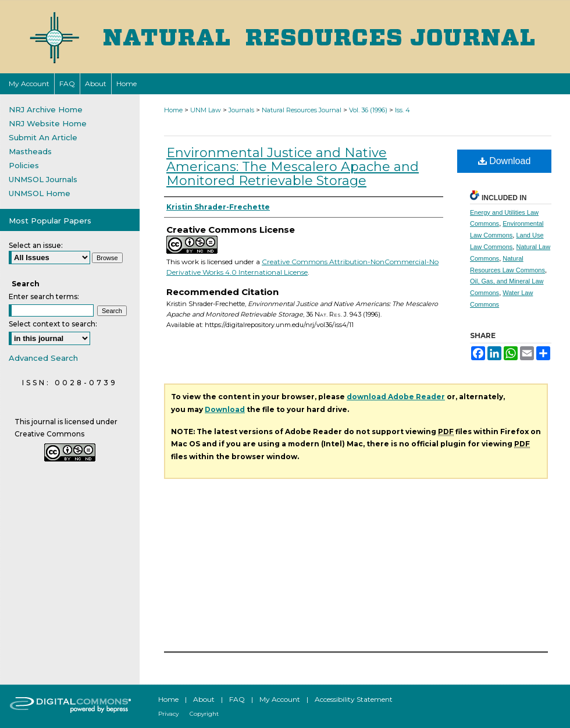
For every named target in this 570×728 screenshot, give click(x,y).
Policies (24, 165)
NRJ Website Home (48, 123)
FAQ (237, 699)
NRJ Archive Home (46, 109)
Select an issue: (36, 245)
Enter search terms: (44, 296)
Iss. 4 (402, 110)
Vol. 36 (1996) (368, 110)
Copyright (204, 714)
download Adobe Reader (396, 397)
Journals (241, 110)
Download (505, 161)
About (204, 699)
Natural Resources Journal (302, 110)
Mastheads (30, 151)
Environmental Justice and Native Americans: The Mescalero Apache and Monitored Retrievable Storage (293, 167)
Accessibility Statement (354, 699)
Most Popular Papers (50, 221)
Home (173, 110)
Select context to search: (53, 324)
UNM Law (206, 110)
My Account (280, 699)
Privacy (168, 714)
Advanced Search (43, 358)
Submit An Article (43, 137)
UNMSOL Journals (43, 179)
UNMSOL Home (40, 193)
